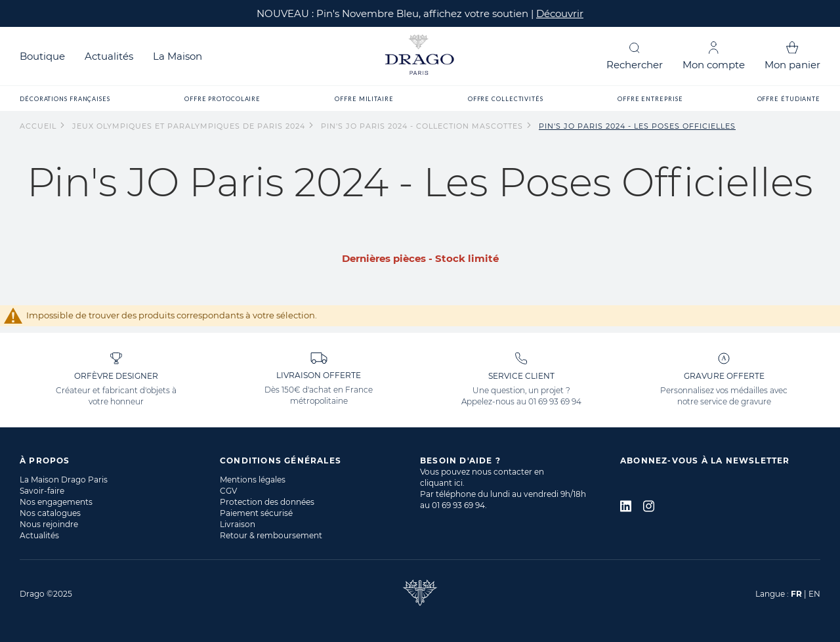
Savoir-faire (42, 491)
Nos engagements (56, 502)
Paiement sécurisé (256, 513)
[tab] (120, 460)
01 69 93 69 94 (555, 401)
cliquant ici (441, 483)
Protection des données (267, 502)
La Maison (178, 56)
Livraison (238, 524)
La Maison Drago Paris (64, 480)
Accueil (39, 126)
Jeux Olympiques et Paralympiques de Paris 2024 (190, 126)
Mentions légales (253, 480)
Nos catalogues (50, 513)
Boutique (42, 56)
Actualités (109, 56)
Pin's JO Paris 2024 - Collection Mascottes (423, 126)
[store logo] (420, 56)
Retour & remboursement (271, 535)
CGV (228, 491)
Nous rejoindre (49, 524)
